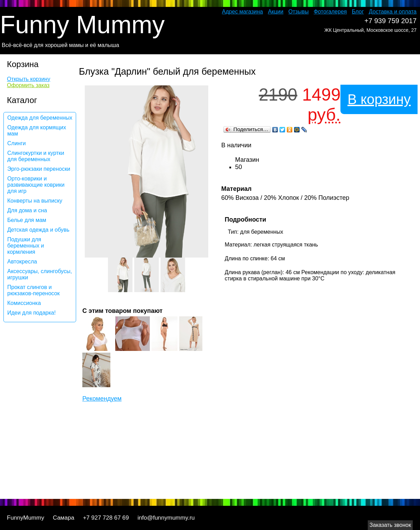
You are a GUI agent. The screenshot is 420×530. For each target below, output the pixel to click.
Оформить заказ (28, 85)
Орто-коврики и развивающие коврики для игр (36, 185)
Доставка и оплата (393, 12)
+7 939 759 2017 (390, 21)
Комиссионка (24, 303)
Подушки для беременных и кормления (26, 246)
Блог (358, 12)
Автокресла (22, 262)
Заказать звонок (390, 525)
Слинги (16, 143)
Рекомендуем (102, 399)
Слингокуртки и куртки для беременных (36, 156)
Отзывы (299, 12)
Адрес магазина (243, 12)
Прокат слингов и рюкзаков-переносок (33, 290)
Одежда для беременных (40, 118)
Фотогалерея (330, 12)
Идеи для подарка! (31, 313)
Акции (276, 12)
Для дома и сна (27, 210)
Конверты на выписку (35, 201)
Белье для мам (27, 220)
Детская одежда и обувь (38, 230)
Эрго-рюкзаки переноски (39, 169)
